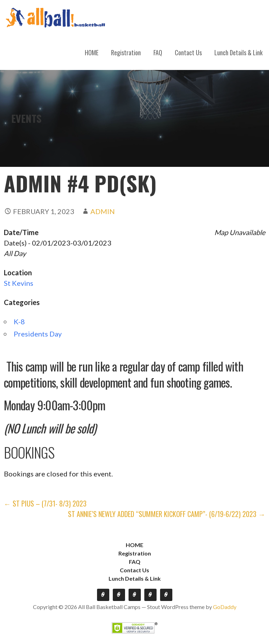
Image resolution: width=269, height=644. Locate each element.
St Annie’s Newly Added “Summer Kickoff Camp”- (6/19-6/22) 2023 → (167, 514)
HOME (92, 52)
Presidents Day (38, 334)
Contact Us (188, 52)
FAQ (158, 52)
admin (103, 211)
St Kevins (19, 283)
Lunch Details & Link (239, 52)
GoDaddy (225, 607)
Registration (126, 52)
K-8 (19, 321)
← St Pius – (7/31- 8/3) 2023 (45, 503)
